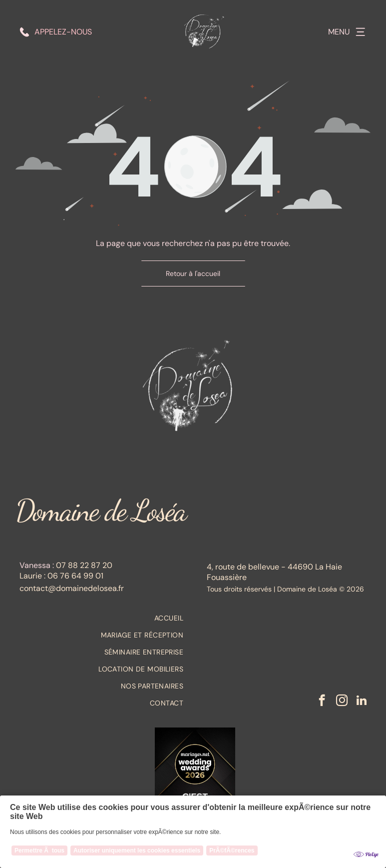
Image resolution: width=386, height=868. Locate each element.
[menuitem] (101, 618)
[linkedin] (362, 701)
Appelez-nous (63, 32)
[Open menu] (361, 32)
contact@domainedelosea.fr (72, 588)
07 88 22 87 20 (84, 565)
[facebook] (322, 701)
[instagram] (342, 701)
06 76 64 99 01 (75, 576)
